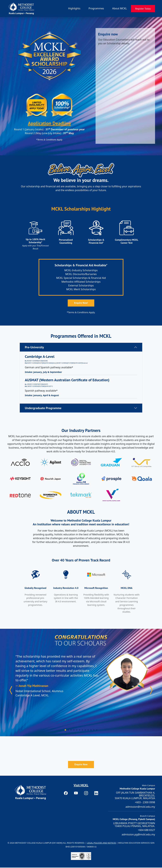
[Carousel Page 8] (85, 730)
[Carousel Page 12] (97, 730)
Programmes (96, 8)
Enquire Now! (81, 303)
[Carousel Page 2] (68, 730)
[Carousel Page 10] (91, 730)
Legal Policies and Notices (102, 843)
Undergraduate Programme (43, 409)
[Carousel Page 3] (71, 730)
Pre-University (34, 348)
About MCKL (119, 8)
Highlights (74, 8)
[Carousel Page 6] (80, 730)
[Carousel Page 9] (88, 730)
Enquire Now (81, 765)
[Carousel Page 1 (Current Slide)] (65, 730)
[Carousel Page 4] (74, 730)
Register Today (143, 9)
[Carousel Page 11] (94, 730)
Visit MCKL (81, 786)
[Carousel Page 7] (83, 730)
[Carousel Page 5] (77, 730)
